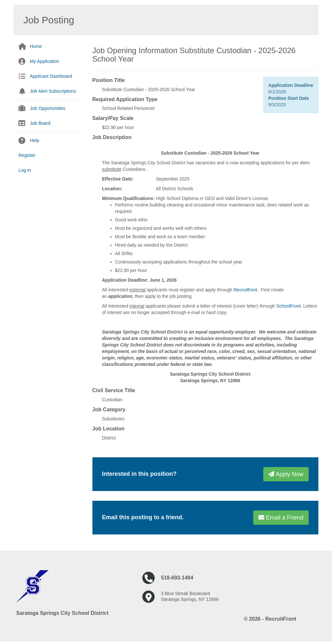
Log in (25, 170)
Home (36, 46)
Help (35, 140)
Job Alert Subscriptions (53, 91)
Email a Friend (281, 518)
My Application (44, 61)
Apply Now (286, 474)
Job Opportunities (48, 108)
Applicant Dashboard (51, 76)
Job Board (40, 123)
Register (27, 155)
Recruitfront (245, 290)
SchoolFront (288, 306)
